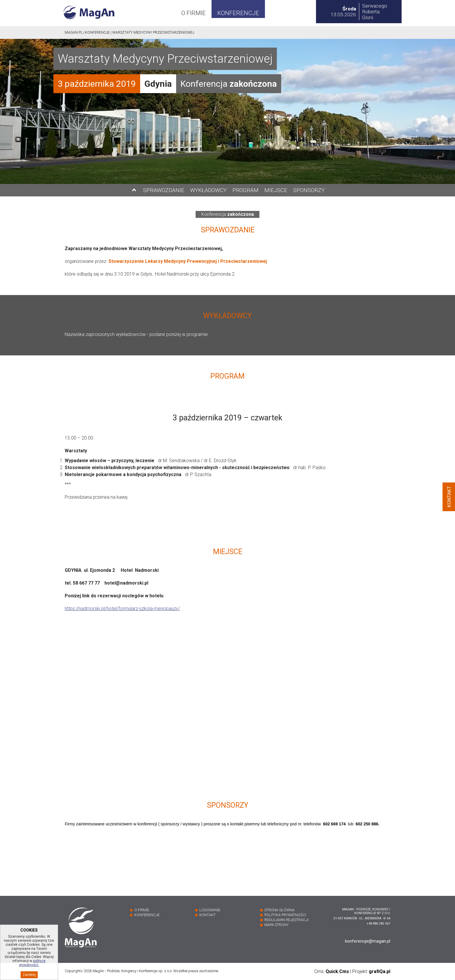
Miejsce (276, 190)
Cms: (332, 971)
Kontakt (207, 915)
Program (245, 190)
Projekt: (371, 971)
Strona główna (279, 910)
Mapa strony (276, 925)
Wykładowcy (208, 190)
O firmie (194, 13)
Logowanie (210, 910)
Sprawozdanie (164, 190)
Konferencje (238, 13)
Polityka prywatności (285, 915)
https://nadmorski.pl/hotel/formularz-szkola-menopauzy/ (122, 609)
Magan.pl (74, 32)
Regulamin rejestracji (286, 920)
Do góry (134, 190)
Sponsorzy (309, 190)
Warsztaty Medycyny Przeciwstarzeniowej (153, 32)
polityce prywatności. (32, 970)
